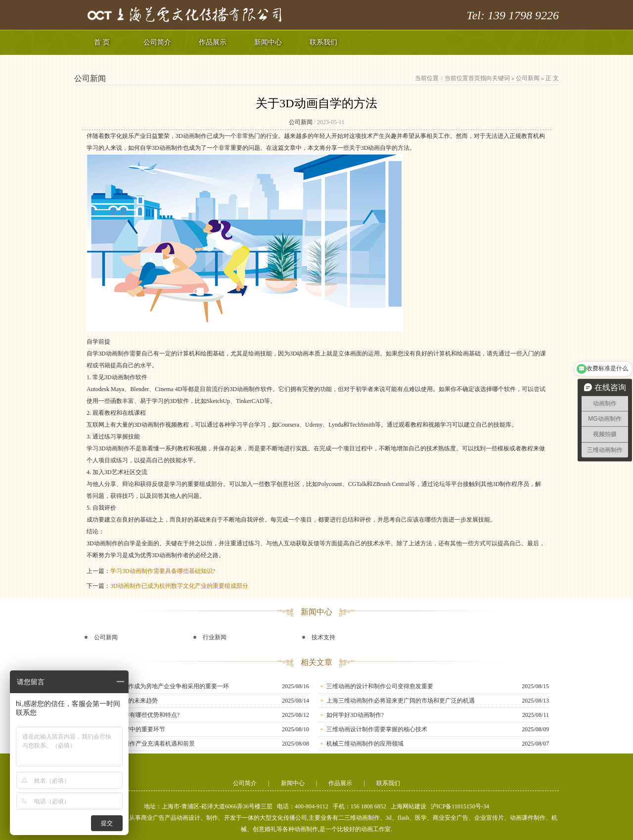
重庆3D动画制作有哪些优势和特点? (133, 715)
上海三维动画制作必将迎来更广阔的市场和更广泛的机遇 (401, 701)
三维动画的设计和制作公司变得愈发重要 (380, 686)
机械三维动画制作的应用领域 (365, 744)
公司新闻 (528, 78)
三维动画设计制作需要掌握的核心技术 (377, 729)
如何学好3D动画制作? (355, 715)
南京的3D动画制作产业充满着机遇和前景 (141, 744)
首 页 (102, 42)
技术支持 (323, 637)
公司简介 (157, 42)
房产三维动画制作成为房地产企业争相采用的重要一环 (158, 686)
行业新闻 (215, 637)
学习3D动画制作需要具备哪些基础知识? (163, 571)
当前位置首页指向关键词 (477, 78)
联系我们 (323, 42)
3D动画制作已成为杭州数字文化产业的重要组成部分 (179, 586)
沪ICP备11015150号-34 (460, 806)
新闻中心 (268, 42)
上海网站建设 (408, 806)
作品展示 (213, 42)
